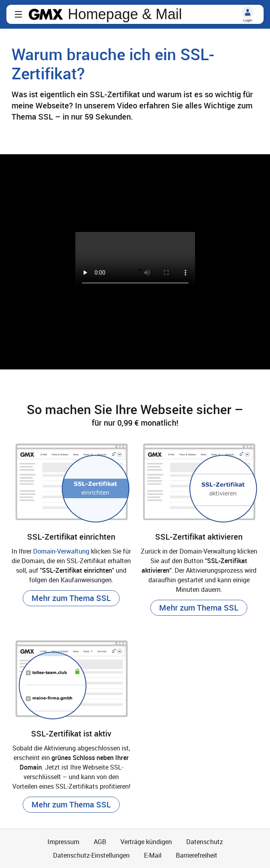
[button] (18, 14)
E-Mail (153, 855)
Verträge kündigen (146, 842)
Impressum (63, 842)
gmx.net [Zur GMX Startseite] (46, 14)
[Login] (248, 12)
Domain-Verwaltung (61, 551)
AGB (100, 842)
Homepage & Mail (125, 14)
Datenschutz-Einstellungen (91, 855)
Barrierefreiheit (197, 855)
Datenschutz (205, 842)
